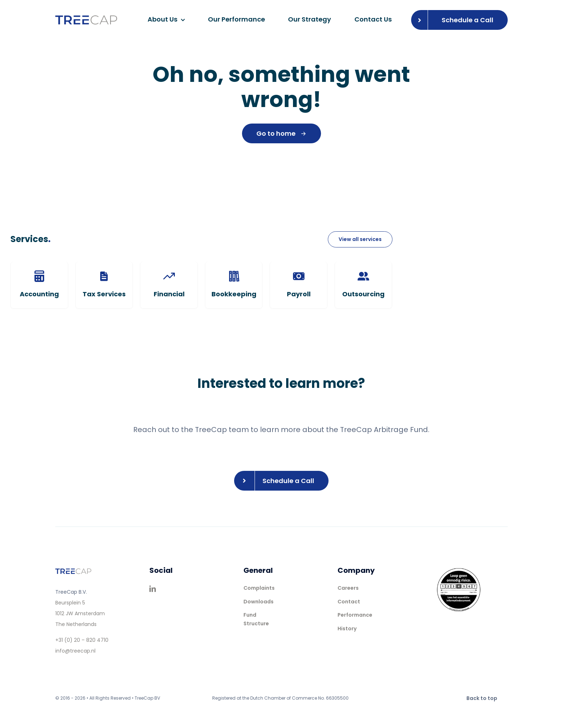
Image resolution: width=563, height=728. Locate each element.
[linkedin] (153, 589)
